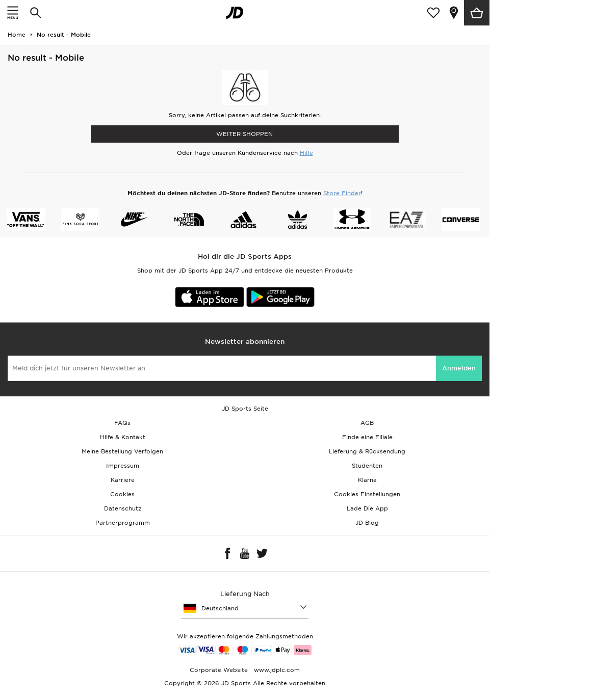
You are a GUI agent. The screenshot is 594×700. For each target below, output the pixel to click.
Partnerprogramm (123, 523)
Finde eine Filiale (367, 437)
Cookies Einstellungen (367, 494)
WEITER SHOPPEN (244, 134)
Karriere (123, 480)
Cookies (122, 494)
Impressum (123, 466)
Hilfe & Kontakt (123, 437)
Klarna (367, 480)
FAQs (122, 423)
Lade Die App (367, 508)
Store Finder (342, 193)
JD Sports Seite (245, 409)
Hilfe (306, 153)
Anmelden (459, 368)
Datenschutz (123, 508)
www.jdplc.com (276, 670)
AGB (367, 423)
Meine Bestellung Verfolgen (122, 451)
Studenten (367, 466)
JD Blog (367, 523)
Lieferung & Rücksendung (367, 451)
